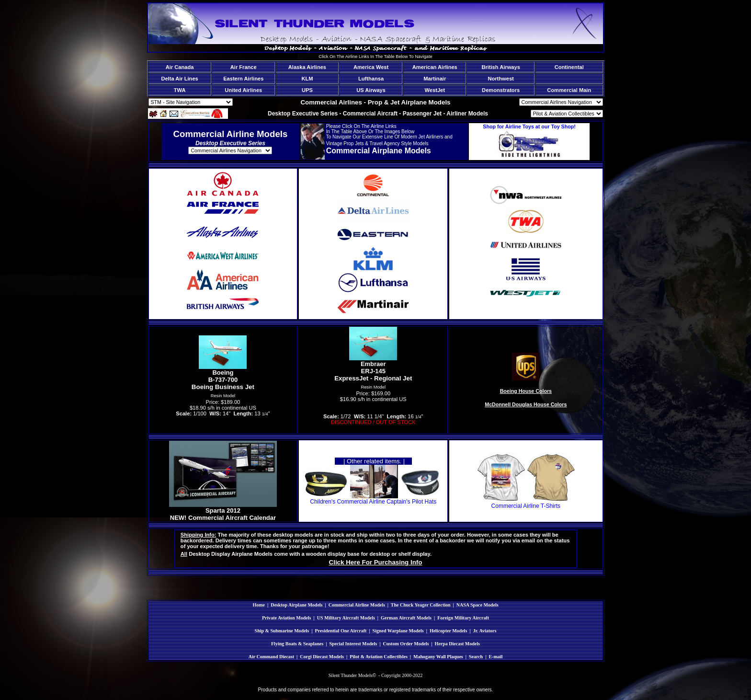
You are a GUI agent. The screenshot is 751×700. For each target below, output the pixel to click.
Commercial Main (569, 90)
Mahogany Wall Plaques (438, 657)
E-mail (495, 657)
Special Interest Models (353, 644)
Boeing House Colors (526, 391)
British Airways (501, 67)
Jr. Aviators (485, 631)
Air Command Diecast (271, 657)
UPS (307, 90)
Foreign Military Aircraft (463, 618)
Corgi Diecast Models (322, 657)
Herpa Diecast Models (457, 644)
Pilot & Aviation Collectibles (379, 657)
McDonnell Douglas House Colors (526, 404)
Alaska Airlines (307, 67)
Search (476, 657)
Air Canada (180, 67)
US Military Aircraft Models (346, 618)
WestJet (435, 90)
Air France (244, 67)
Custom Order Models (406, 644)
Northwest (501, 79)
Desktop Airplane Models (296, 605)
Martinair (435, 79)
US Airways (371, 90)
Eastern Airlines (243, 79)
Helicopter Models (448, 631)
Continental (569, 67)
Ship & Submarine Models (282, 631)
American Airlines (435, 67)
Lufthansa (371, 79)
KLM (307, 79)
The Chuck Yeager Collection (421, 605)
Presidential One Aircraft (341, 631)
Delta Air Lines (179, 79)
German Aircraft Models (406, 618)
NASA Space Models (478, 605)
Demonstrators (501, 90)
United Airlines (243, 90)
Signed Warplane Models (398, 631)
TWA (180, 90)
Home (259, 605)
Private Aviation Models (287, 618)
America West (371, 67)
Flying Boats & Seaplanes (297, 644)
